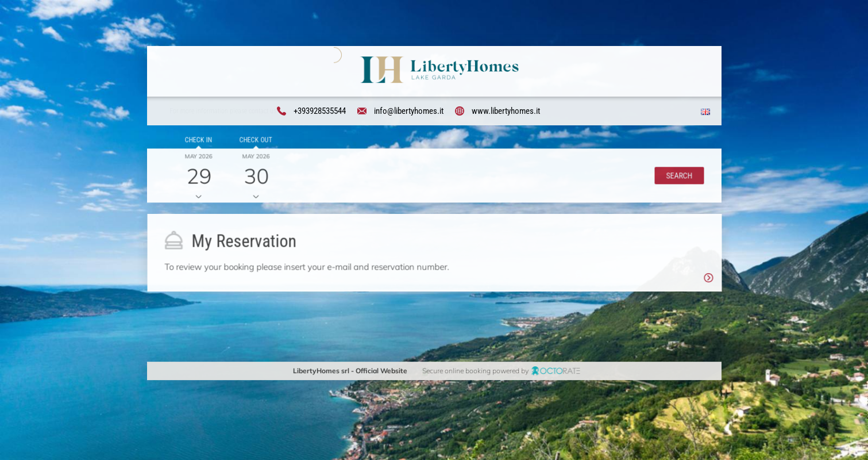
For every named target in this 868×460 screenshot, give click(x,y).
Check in (197, 142)
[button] (677, 177)
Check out (254, 142)
